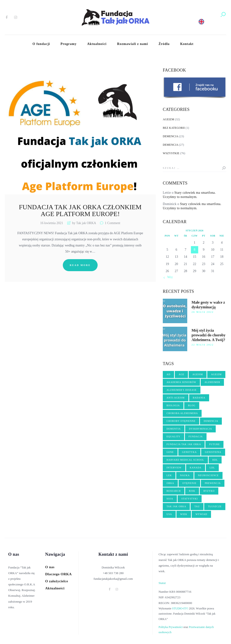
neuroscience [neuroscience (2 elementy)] (208, 475)
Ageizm (168, 119)
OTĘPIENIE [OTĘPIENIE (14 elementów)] (189, 483)
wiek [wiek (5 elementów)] (184, 514)
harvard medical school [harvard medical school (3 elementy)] (185, 460)
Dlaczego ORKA (58, 574)
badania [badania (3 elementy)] (199, 398)
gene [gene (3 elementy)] (170, 452)
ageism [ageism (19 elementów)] (198, 374)
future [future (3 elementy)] (214, 444)
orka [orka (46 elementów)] (170, 483)
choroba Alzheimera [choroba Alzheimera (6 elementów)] (182, 413)
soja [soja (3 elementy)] (170, 499)
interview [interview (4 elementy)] (174, 468)
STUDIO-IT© (180, 608)
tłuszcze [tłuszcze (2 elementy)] (215, 506)
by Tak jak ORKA (84, 223)
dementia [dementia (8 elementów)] (174, 429)
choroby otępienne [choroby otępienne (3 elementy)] (181, 421)
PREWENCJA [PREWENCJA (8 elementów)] (213, 483)
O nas (50, 567)
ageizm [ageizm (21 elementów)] (216, 374)
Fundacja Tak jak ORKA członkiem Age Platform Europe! (80, 211)
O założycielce (57, 581)
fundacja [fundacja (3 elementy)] (196, 437)
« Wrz (169, 277)
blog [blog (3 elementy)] (192, 405)
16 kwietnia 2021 (52, 223)
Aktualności (55, 588)
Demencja (171, 136)
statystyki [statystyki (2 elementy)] (190, 499)
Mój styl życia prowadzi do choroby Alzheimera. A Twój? (208, 335)
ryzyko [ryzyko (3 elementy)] (209, 491)
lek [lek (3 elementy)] (169, 475)
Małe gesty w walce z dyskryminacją (208, 305)
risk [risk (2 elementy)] (192, 491)
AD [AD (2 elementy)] (168, 374)
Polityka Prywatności (171, 627)
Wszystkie (171, 153)
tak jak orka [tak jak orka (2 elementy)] (176, 506)
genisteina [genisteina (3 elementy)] (213, 452)
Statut (162, 583)
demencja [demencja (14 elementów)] (211, 421)
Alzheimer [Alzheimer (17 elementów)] (212, 382)
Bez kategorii (174, 128)
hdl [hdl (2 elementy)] (215, 460)
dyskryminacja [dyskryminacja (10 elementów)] (200, 429)
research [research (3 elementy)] (174, 491)
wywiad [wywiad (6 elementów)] (201, 514)
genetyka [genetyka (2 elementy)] (189, 452)
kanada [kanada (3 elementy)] (196, 468)
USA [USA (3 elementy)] (169, 514)
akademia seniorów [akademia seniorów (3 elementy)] (181, 382)
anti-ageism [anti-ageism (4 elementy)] (176, 398)
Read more (80, 265)
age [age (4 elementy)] (181, 374)
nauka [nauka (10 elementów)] (185, 475)
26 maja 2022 (203, 312)
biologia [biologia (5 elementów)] (173, 405)
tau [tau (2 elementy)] (197, 506)
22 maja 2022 (203, 345)
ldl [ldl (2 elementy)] (212, 468)
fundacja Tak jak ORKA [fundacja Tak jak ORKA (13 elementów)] (184, 444)
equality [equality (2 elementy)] (173, 437)
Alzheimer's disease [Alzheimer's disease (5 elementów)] (182, 390)
